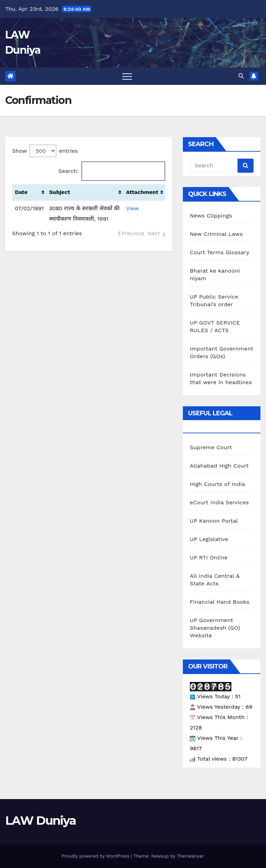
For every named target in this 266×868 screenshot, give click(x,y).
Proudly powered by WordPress (96, 856)
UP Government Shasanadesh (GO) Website (215, 628)
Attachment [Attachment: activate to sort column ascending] (142, 192)
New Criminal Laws (216, 234)
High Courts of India (217, 484)
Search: (112, 171)
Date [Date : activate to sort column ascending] (21, 192)
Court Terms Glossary (220, 252)
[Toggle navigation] (127, 76)
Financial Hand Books (220, 602)
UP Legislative (209, 539)
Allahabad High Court (219, 466)
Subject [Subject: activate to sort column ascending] (60, 192)
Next (154, 233)
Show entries (45, 151)
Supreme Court (211, 447)
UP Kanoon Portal (214, 521)
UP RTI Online (209, 557)
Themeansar (190, 856)
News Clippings (211, 216)
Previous (133, 233)
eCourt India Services (219, 502)
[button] (241, 76)
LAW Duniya (41, 821)
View (132, 208)
